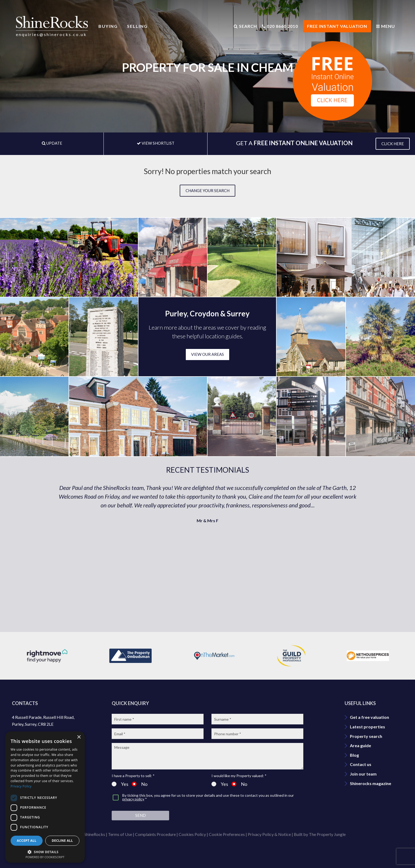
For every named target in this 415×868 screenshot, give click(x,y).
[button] (45, 851)
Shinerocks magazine (371, 783)
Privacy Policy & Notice (269, 834)
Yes (120, 784)
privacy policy (133, 799)
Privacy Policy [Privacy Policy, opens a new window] (21, 786)
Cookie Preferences (227, 834)
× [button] (79, 737)
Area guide (360, 745)
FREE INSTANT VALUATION (337, 26)
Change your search (207, 191)
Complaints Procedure (155, 834)
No (140, 784)
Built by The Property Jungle (320, 834)
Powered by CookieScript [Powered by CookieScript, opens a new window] (45, 857)
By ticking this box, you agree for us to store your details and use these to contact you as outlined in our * (208, 797)
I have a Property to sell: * (133, 776)
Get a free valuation (369, 717)
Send (141, 815)
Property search (366, 736)
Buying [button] (108, 26)
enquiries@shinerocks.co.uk (51, 34)
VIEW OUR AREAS (207, 354)
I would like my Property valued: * (239, 776)
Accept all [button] (27, 841)
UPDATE (52, 143)
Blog (354, 755)
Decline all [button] (62, 841)
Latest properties (367, 727)
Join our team (363, 774)
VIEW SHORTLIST (156, 143)
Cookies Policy (192, 834)
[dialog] (45, 797)
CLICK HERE (393, 144)
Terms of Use (120, 834)
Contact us (361, 764)
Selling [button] (137, 26)
